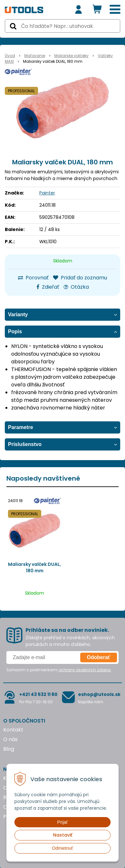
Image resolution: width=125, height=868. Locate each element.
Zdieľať (48, 287)
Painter (47, 193)
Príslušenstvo (25, 444)
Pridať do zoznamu (80, 278)
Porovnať (33, 278)
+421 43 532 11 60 (38, 694)
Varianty (18, 314)
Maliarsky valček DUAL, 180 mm (35, 567)
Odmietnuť (63, 848)
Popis (15, 331)
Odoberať (99, 657)
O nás (10, 739)
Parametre (20, 427)
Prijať (62, 822)
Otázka (76, 287)
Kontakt (13, 730)
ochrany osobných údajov (85, 670)
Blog (9, 749)
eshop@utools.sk (99, 694)
